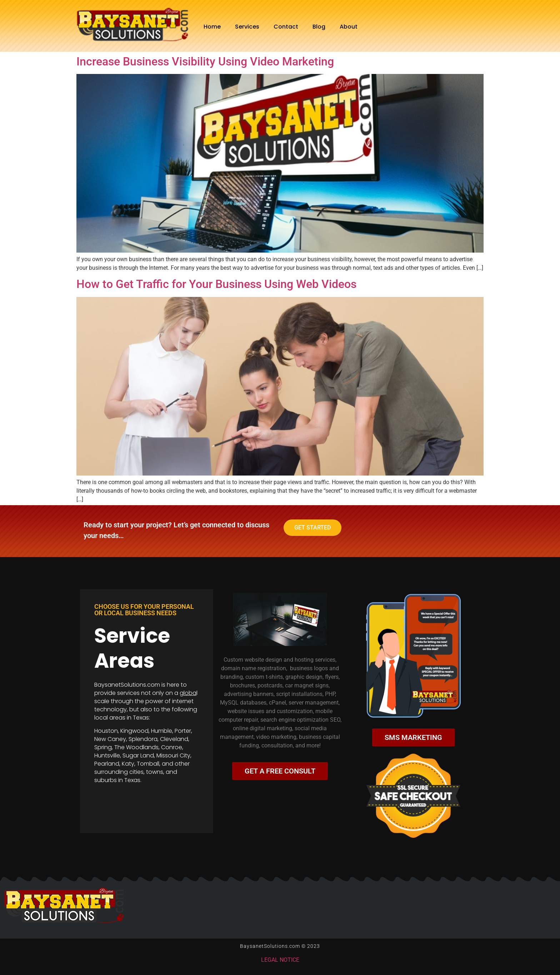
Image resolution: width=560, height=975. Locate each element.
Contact (286, 27)
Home (212, 27)
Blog (319, 27)
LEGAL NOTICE (280, 960)
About (349, 27)
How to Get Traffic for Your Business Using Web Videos (216, 284)
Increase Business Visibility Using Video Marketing (205, 61)
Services (247, 27)
